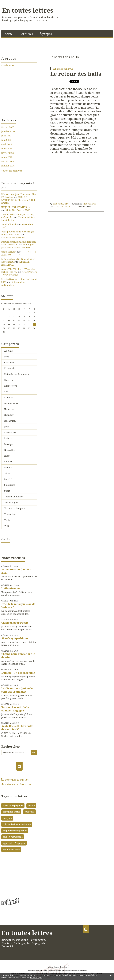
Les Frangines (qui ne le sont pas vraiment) (17, 690)
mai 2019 (6, 140)
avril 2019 (7, 144)
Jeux (7, 427)
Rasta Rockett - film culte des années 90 (17, 728)
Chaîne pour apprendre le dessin (18, 655)
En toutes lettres (28, 10)
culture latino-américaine (17, 824)
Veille (7, 520)
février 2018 (8, 161)
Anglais (8, 351)
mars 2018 (7, 157)
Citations (9, 362)
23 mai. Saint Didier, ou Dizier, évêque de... (18, 216)
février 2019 (8, 153)
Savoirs (8, 461)
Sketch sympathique (15, 638)
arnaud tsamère (11, 849)
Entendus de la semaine (17, 374)
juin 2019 (6, 136)
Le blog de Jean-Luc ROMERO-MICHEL (18, 246)
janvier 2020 (8, 131)
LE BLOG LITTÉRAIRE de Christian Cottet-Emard (19, 200)
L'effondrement (12, 588)
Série (7, 473)
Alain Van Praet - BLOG (18, 210)
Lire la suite (8, 65)
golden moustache (13, 837)
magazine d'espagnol (15, 830)
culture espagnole (13, 805)
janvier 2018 (8, 166)
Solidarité (10, 485)
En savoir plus (36, 978)
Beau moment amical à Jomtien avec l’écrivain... (19, 243)
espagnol (7, 818)
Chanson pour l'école (15, 623)
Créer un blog (52, 967)
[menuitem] (10, 34)
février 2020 (8, 127)
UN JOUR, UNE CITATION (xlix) (17, 207)
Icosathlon (10, 421)
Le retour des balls (76, 74)
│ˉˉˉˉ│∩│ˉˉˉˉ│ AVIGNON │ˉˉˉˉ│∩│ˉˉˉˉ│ (19, 253)
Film (7, 391)
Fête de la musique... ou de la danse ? (18, 606)
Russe (7, 456)
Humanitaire (11, 403)
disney (31, 805)
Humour (9, 415)
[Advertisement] (19, 874)
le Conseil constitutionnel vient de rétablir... (18, 260)
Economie (10, 368)
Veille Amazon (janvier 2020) (16, 571)
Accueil (10, 34)
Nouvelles (10, 450)
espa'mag (30, 812)
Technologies (11, 502)
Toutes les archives (12, 171)
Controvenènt (9, 252)
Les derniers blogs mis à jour (37, 970)
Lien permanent (59, 204)
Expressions (11, 386)
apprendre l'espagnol (14, 843)
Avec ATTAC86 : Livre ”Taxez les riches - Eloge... (18, 270)
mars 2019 (7, 149)
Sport (7, 491)
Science (8, 467)
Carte (6, 539)
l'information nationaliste (13, 283)
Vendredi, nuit (9, 224)
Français (9, 397)
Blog (7, 357)
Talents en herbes (14, 497)
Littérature (10, 432)
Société (8, 479)
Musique (9, 444)
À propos (46, 34)
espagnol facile (11, 812)
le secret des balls (65, 207)
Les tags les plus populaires (77, 970)
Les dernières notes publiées (58, 970)
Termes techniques (14, 508)
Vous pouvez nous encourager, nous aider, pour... (18, 233)
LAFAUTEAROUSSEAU (13, 237)
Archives (27, 34)
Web (7, 526)
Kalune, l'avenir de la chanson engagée (15, 709)
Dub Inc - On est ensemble (18, 673)
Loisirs (8, 438)
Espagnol (9, 380)
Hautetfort (63, 967)
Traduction (10, 514)
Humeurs (9, 409)
